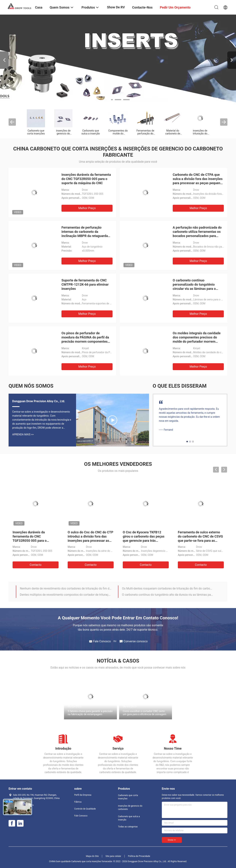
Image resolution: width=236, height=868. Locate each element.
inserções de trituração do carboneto (200, 134)
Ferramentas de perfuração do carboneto (145, 134)
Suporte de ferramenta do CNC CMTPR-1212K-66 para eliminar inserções (85, 284)
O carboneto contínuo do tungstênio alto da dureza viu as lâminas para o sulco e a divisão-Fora (168, 595)
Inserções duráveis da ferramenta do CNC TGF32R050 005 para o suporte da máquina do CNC (86, 179)
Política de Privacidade (139, 856)
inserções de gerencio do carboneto (63, 134)
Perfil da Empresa (83, 795)
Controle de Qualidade (85, 809)
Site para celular (113, 856)
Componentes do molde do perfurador (118, 134)
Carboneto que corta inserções (36, 132)
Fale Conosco (81, 816)
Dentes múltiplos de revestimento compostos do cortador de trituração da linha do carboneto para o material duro (66, 595)
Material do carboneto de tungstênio (173, 134)
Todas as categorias (128, 827)
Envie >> (172, 840)
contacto (36, 565)
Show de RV (116, 7)
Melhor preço (87, 208)
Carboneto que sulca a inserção (91, 132)
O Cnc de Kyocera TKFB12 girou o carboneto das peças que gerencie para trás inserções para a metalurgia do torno (145, 541)
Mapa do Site (92, 856)
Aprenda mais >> (23, 434)
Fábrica (78, 802)
